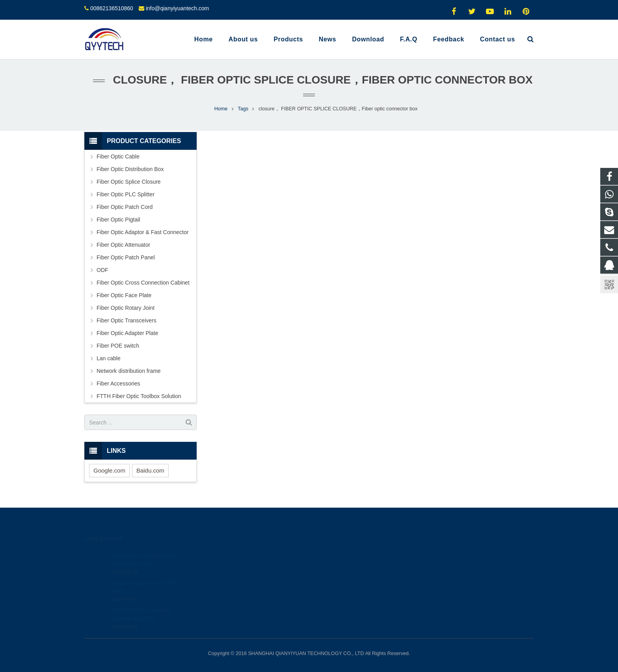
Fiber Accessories (118, 383)
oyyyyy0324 (336, 601)
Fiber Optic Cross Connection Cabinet (143, 283)
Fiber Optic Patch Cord (125, 207)
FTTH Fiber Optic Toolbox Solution (139, 396)
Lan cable (109, 358)
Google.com (109, 470)
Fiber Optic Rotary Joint (126, 308)
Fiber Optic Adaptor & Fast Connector (142, 232)
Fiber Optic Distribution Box (130, 169)
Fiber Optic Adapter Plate (127, 333)
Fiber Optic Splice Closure (129, 182)
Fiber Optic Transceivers (127, 320)
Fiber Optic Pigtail (118, 220)
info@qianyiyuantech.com (178, 8)
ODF (102, 270)
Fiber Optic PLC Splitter (126, 194)
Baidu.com (150, 470)
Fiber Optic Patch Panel (126, 257)
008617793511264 (344, 566)
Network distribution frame (129, 371)
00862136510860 (112, 8)
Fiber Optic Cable (118, 156)
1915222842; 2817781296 (353, 555)
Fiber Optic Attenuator (123, 245)
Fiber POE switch (118, 346)
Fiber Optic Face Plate (124, 295)
